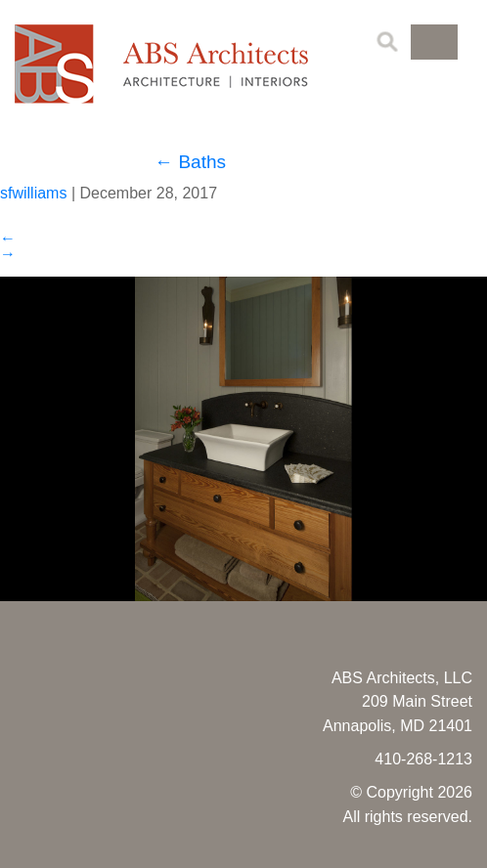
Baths (190, 162)
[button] (434, 42)
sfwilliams (33, 193)
